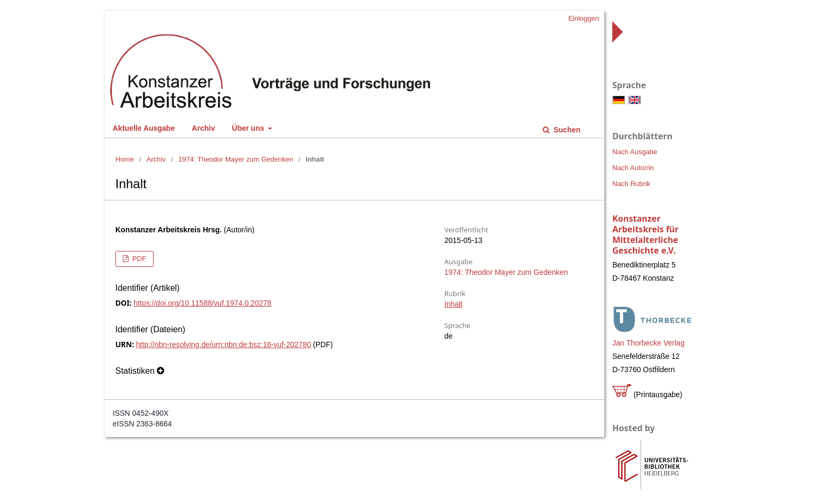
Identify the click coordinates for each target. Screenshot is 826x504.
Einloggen (584, 18)
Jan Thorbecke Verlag (648, 343)
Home (125, 159)
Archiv (204, 128)
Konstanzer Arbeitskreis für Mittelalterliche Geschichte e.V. (646, 234)
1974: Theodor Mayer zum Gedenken (236, 159)
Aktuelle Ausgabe (144, 128)
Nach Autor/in (633, 168)
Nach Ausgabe (635, 152)
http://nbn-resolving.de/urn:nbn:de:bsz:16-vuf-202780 (224, 345)
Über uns (249, 128)
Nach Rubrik (631, 184)
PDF (138, 259)
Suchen (566, 130)
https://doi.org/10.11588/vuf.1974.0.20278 (202, 303)
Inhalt (453, 304)
